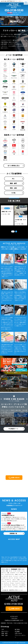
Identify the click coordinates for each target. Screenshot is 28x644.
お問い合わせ (18, 633)
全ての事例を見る (14, 166)
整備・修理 (13, 183)
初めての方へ (5, 631)
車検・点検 (13, 188)
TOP (3, 629)
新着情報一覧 (13, 533)
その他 (13, 193)
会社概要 (17, 631)
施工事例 (17, 629)
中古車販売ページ (13, 429)
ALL (13, 179)
